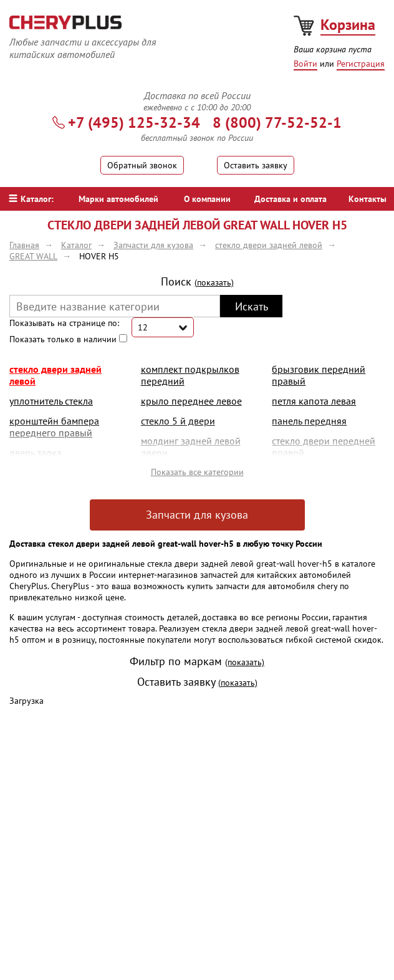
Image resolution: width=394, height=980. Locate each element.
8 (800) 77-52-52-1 (277, 122)
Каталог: (31, 199)
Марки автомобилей (118, 199)
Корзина (348, 25)
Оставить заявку (256, 165)
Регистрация (361, 64)
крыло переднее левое (191, 401)
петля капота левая (314, 401)
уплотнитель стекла (51, 401)
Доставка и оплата (291, 199)
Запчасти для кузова (197, 515)
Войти (305, 64)
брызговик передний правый (319, 375)
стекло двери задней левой (55, 375)
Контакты (368, 199)
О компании (207, 199)
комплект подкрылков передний (190, 375)
